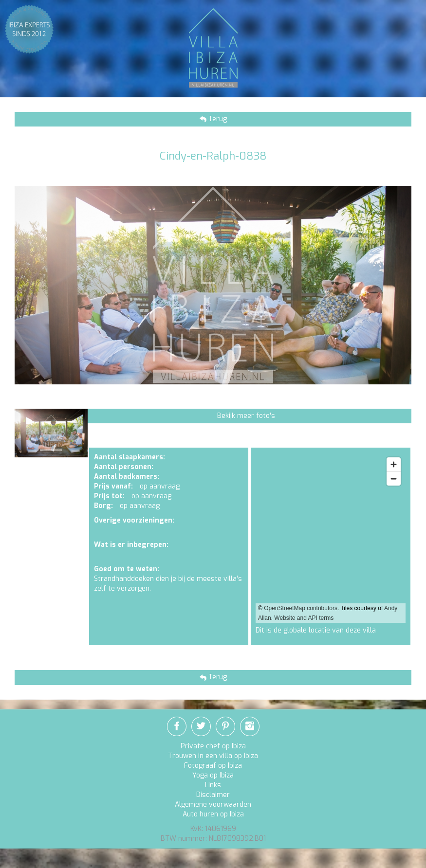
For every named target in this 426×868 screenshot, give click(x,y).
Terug (217, 119)
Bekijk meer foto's (246, 416)
